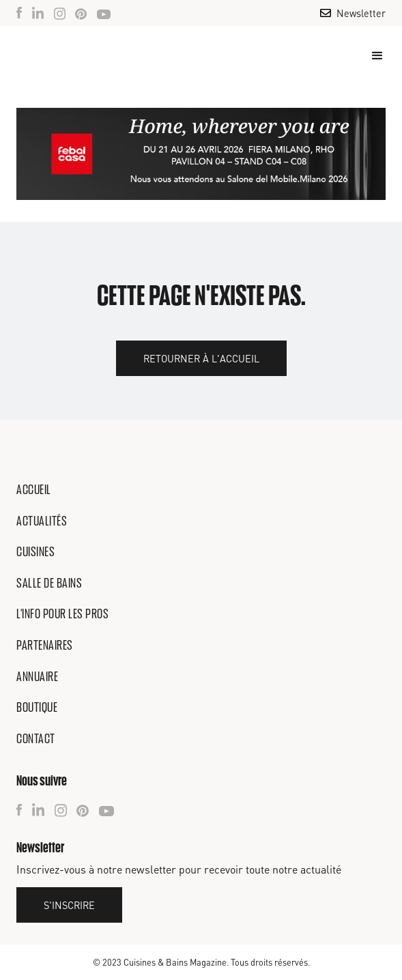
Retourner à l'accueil (201, 358)
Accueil (34, 489)
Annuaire (37, 676)
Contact (36, 738)
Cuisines (35, 551)
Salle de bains (49, 583)
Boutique (37, 707)
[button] (371, 56)
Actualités (42, 521)
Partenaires (45, 645)
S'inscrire (69, 905)
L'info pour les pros (62, 614)
